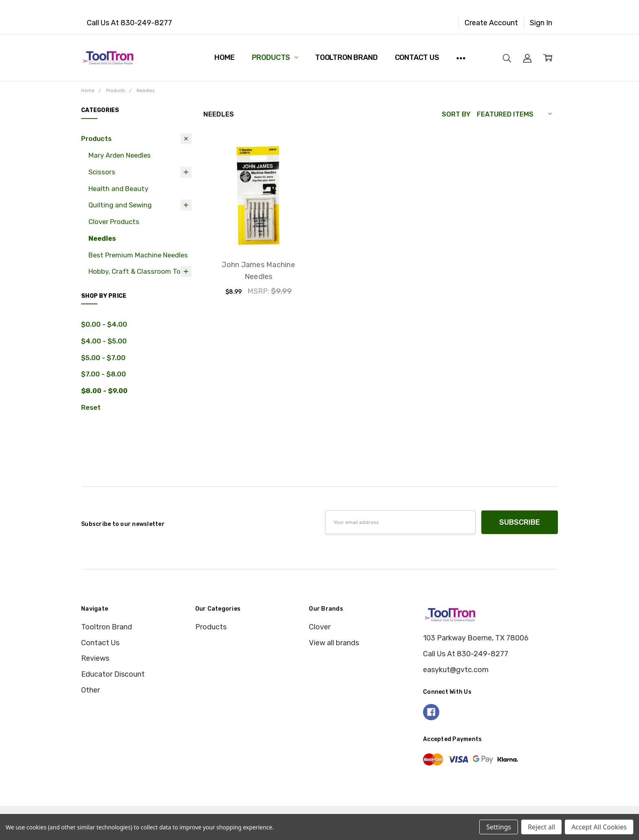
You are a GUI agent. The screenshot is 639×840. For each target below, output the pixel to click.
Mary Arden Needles (120, 155)
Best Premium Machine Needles (138, 255)
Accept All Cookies (599, 827)
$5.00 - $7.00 (103, 358)
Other (90, 690)
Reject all (541, 827)
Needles (102, 238)
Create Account (491, 23)
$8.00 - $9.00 (104, 391)
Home (224, 57)
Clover (320, 627)
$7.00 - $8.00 (104, 374)
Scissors (102, 172)
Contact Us (417, 57)
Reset (91, 407)
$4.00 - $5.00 (104, 341)
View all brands (334, 643)
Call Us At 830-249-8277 (129, 23)
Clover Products (114, 222)
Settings (499, 827)
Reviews (95, 658)
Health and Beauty (118, 189)
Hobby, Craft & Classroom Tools (139, 271)
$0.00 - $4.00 (104, 324)
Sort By (456, 114)
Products (275, 57)
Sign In (541, 23)
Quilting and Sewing (120, 205)
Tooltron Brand (346, 57)
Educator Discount (113, 674)
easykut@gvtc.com (456, 670)
